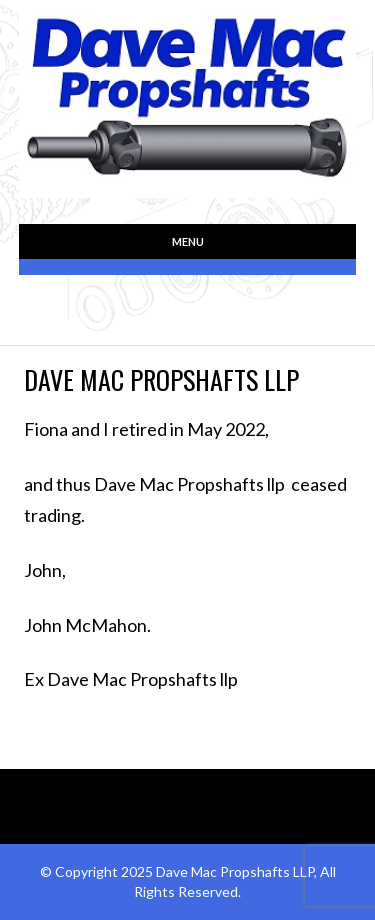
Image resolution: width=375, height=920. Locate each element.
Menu (188, 241)
